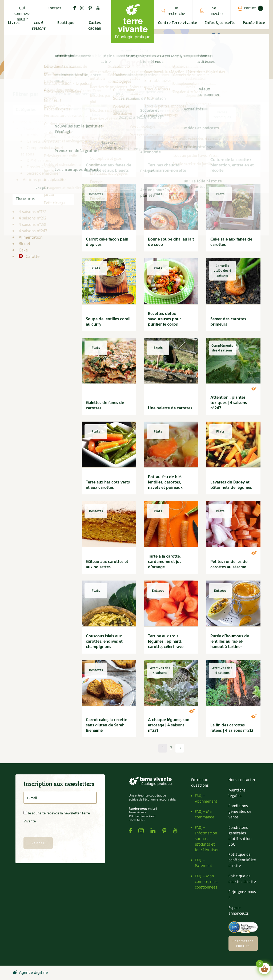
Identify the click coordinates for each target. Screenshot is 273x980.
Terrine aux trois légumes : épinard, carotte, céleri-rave (166, 642)
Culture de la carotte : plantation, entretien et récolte (232, 165)
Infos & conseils (221, 29)
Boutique (66, 26)
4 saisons (31, 129)
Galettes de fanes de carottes (105, 406)
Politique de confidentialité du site (242, 860)
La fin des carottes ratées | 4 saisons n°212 (232, 728)
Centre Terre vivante (178, 29)
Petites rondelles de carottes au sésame (229, 565)
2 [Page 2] (171, 748)
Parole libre (254, 29)
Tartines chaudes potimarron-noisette (167, 168)
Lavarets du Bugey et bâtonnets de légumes (231, 485)
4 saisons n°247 (33, 231)
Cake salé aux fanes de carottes (231, 242)
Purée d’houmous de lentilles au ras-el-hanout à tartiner (230, 642)
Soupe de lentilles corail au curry (108, 322)
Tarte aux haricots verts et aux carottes (108, 485)
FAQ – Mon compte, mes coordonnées (206, 882)
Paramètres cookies (243, 943)
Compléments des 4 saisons (42, 151)
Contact (55, 8)
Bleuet (25, 244)
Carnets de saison (43, 142)
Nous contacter (242, 780)
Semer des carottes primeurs (228, 322)
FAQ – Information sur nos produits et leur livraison (207, 839)
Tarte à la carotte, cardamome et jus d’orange (165, 562)
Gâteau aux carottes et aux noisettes (107, 565)
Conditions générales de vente (240, 812)
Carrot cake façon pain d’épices (107, 242)
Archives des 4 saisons (47, 135)
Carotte (32, 257)
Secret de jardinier (43, 174)
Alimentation (31, 238)
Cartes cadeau (95, 29)
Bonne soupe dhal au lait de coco (171, 242)
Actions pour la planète (44, 180)
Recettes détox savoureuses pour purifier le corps (164, 319)
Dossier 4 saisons (43, 167)
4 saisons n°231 (32, 225)
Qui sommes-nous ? (22, 14)
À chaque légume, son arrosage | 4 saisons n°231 (169, 725)
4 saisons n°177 (32, 212)
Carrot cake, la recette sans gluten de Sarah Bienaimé (107, 725)
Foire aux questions (200, 783)
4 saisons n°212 (33, 218)
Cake (23, 250)
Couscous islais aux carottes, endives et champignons (104, 642)
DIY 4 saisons (39, 161)
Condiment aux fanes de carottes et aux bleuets (109, 168)
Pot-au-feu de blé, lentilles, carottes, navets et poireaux (165, 482)
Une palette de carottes (170, 408)
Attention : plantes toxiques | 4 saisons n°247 (229, 403)
